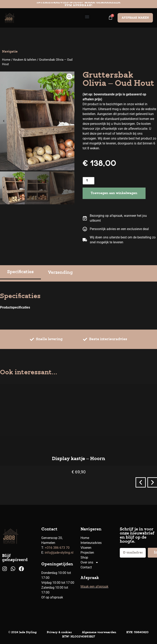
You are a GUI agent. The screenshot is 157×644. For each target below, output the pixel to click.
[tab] (20, 273)
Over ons (90, 562)
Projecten (87, 553)
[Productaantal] (89, 181)
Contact (86, 567)
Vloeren (86, 548)
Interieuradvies (91, 543)
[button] (87, 17)
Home (6, 60)
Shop (84, 557)
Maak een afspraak (94, 586)
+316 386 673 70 (57, 548)
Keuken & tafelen (25, 60)
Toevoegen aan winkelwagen (114, 193)
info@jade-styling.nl (59, 553)
